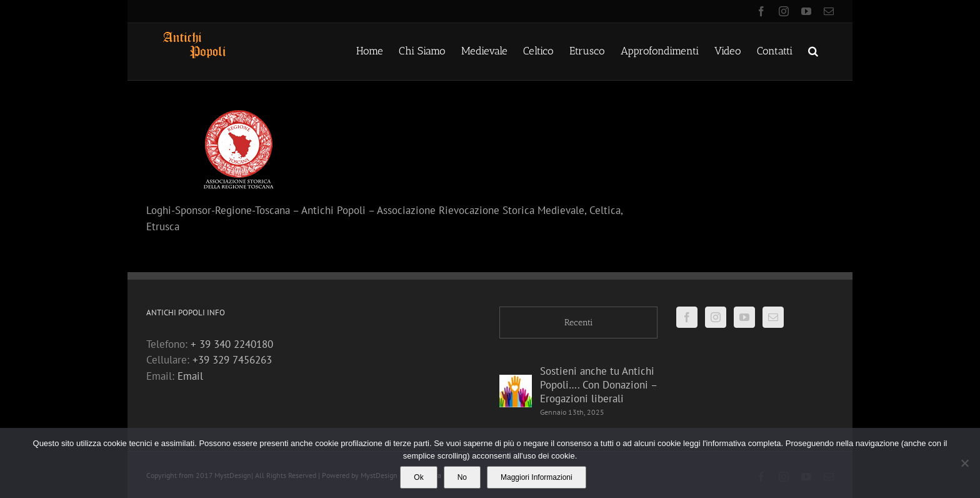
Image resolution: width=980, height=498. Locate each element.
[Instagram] (716, 317)
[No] (964, 463)
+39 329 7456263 (232, 360)
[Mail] (773, 317)
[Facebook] (687, 317)
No (462, 477)
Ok (418, 477)
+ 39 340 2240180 (232, 344)
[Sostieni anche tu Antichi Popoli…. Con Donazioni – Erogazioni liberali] (516, 391)
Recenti (578, 323)
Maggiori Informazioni (537, 477)
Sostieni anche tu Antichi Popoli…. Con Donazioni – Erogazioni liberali (598, 385)
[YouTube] (744, 317)
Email (190, 376)
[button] (813, 50)
